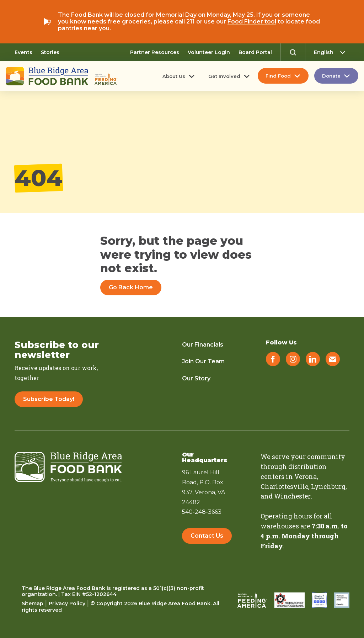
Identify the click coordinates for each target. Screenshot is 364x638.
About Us (174, 76)
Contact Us (207, 536)
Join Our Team (203, 361)
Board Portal (255, 52)
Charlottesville (285, 486)
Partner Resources (155, 52)
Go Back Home (131, 287)
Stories (50, 52)
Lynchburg (329, 486)
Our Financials (203, 345)
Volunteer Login (209, 52)
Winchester (293, 496)
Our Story (196, 378)
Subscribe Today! (49, 399)
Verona (306, 476)
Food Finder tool (252, 22)
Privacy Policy (67, 603)
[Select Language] (332, 52)
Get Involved (224, 76)
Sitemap (33, 603)
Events (23, 52)
